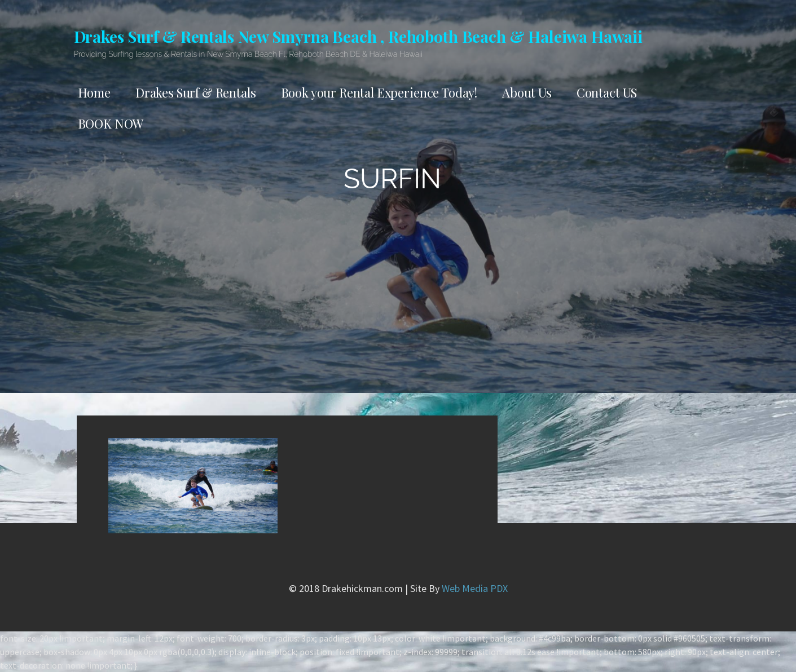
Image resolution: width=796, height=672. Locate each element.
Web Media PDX (475, 588)
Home (94, 92)
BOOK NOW (111, 123)
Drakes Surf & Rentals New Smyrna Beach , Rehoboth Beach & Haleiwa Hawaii (358, 36)
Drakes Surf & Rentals (196, 92)
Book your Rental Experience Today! (379, 92)
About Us (527, 92)
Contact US (607, 92)
